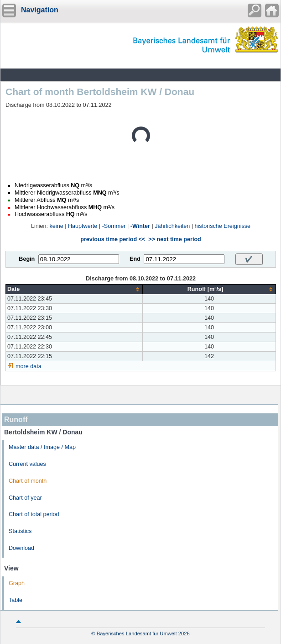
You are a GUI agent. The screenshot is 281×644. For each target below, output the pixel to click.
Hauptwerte (83, 226)
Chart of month (28, 481)
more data (29, 366)
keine (57, 226)
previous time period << (113, 239)
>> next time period (174, 239)
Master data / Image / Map (42, 447)
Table (16, 600)
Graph (17, 583)
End (135, 259)
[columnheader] (74, 289)
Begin (27, 259)
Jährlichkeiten (172, 226)
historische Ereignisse (223, 226)
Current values (27, 464)
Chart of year (25, 498)
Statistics (20, 531)
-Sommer (114, 226)
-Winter (140, 226)
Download (21, 548)
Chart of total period (34, 514)
